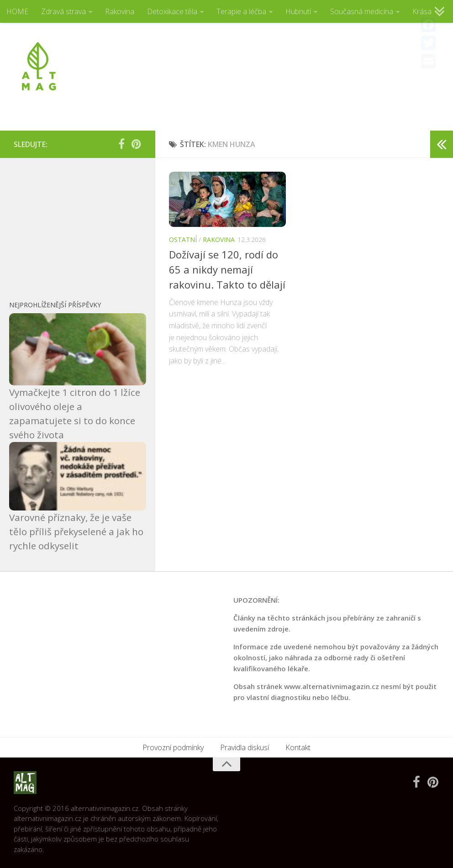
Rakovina (120, 11)
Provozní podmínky (173, 747)
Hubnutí (298, 11)
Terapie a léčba (241, 11)
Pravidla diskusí (245, 747)
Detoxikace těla (172, 11)
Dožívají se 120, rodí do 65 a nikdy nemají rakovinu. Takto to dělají (227, 269)
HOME (17, 11)
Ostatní (183, 239)
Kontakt (298, 747)
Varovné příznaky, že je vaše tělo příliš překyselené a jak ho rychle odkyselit (76, 531)
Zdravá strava (63, 11)
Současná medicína (362, 11)
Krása (422, 11)
